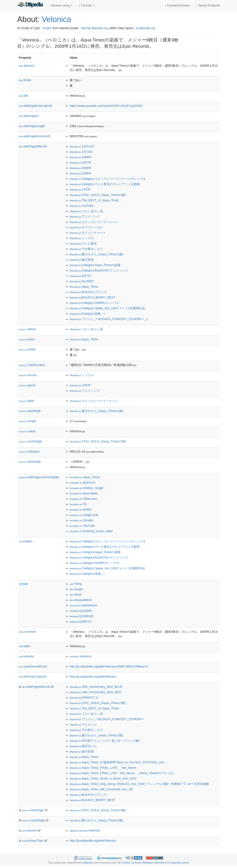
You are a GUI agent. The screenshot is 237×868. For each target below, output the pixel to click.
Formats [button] (87, 6)
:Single (76, 589)
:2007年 (81, 163)
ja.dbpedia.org (146, 28)
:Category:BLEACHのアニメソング (99, 270)
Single (47, 28)
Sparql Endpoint (208, 6)
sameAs (27, 656)
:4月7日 (80, 276)
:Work (76, 595)
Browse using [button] (61, 6)
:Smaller (82, 520)
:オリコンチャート (88, 233)
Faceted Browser (178, 6)
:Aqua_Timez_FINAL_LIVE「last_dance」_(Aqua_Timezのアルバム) (122, 773)
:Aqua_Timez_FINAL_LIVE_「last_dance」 (104, 768)
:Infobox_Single (86, 488)
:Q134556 (81, 611)
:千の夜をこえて (86, 249)
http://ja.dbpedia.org (94, 28)
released (29, 451)
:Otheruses (83, 499)
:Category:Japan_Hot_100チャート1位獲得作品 (107, 308)
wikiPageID (29, 116)
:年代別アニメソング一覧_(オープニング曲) (105, 741)
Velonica (57, 19)
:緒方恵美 (82, 260)
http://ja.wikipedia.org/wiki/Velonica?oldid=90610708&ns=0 (109, 666)
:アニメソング (85, 216)
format (28, 375)
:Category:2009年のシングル (95, 303)
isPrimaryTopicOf (33, 677)
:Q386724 (81, 622)
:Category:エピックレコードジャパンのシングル (108, 179)
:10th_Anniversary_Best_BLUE (96, 687)
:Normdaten (84, 493)
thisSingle (30, 462)
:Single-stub (84, 515)
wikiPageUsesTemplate (39, 477)
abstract (27, 66)
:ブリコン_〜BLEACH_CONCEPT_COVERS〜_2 (109, 319)
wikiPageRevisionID (35, 136)
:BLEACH (82, 483)
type (24, 584)
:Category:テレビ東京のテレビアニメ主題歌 (105, 184)
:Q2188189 (82, 616)
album (28, 329)
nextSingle (31, 441)
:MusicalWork (81, 600)
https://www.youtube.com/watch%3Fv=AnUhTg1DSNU (106, 106)
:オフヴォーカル (86, 227)
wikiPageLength (32, 126)
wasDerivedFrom (33, 666)
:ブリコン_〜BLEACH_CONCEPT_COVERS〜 (107, 719)
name (27, 431)
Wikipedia (88, 863)
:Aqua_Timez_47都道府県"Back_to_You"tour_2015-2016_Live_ (118, 762)
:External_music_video (91, 531)
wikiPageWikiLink (33, 146)
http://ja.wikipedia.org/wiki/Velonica (93, 677)
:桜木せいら (83, 746)
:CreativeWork (83, 605)
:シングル (82, 238)
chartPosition (32, 365)
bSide (25, 80)
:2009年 (81, 173)
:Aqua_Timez (84, 287)
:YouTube (82, 206)
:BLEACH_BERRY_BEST (93, 297)
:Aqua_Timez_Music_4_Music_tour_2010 (103, 778)
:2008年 (81, 168)
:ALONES (82, 281)
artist (27, 339)
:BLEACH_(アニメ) (88, 292)
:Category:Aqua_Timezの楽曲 (95, 265)
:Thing (76, 584)
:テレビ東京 (83, 243)
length (28, 421)
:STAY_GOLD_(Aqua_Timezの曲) (98, 195)
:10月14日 (82, 146)
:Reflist (81, 510)
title (24, 96)
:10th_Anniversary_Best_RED (95, 692)
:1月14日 (81, 152)
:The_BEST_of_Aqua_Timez (94, 200)
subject (26, 541)
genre (27, 385)
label (27, 401)
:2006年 (81, 157)
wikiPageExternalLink (36, 106)
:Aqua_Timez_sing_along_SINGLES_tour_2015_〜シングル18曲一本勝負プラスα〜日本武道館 (139, 784)
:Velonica (80, 656)
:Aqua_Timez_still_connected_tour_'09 (101, 789)
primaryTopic (33, 841)
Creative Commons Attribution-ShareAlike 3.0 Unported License (155, 863)
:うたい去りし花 (86, 211)
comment (27, 632)
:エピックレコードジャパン (94, 222)
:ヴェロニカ (83, 724)
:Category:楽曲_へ (88, 314)
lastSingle (30, 411)
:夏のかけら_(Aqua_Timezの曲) (97, 254)
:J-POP (80, 189)
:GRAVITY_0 (84, 698)
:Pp (78, 504)
